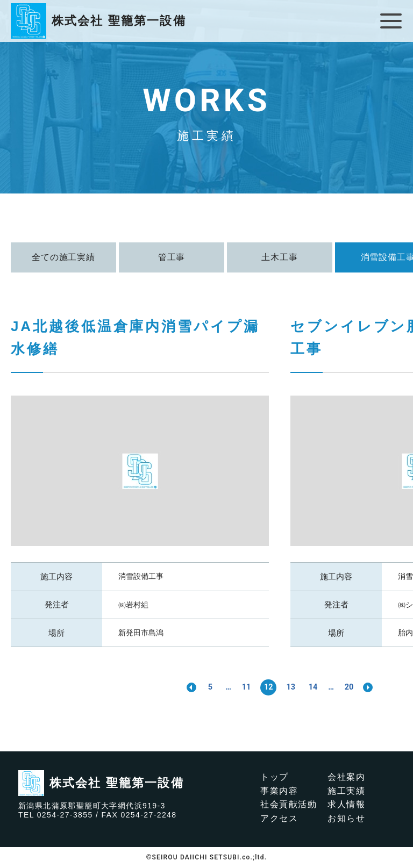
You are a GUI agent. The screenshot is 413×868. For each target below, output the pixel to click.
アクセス (279, 818)
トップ (275, 777)
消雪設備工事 (141, 576)
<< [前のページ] (185, 687)
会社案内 (346, 777)
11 (244, 687)
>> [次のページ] (374, 687)
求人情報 (346, 805)
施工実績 (346, 791)
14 (315, 687)
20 (354, 687)
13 (291, 687)
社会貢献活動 (289, 805)
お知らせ (346, 818)
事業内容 (279, 791)
